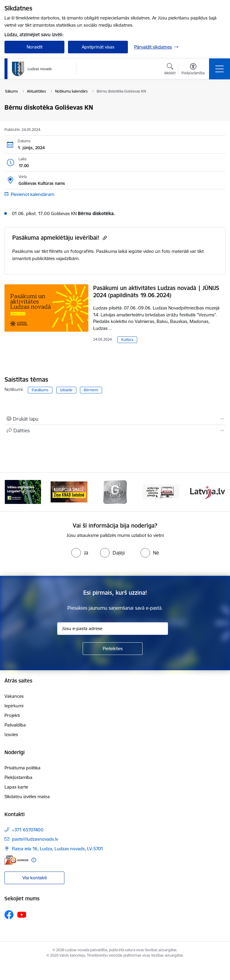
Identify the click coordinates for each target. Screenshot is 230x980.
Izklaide (66, 390)
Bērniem (91, 390)
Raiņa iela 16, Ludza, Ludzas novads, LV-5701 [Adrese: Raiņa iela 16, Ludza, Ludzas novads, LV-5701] (58, 849)
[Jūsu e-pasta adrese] (113, 629)
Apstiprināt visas (98, 47)
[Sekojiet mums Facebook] (9, 915)
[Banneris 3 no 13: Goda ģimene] (115, 491)
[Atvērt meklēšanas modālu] (170, 70)
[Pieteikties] (113, 649)
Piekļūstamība (18, 777)
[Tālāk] (218, 492)
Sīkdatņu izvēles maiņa (27, 796)
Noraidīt (35, 47)
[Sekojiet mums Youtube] (22, 914)
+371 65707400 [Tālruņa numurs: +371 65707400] (28, 830)
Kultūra (127, 340)
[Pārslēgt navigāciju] (220, 69)
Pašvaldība (15, 725)
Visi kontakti (35, 878)
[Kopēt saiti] (104, 238)
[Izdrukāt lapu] (115, 419)
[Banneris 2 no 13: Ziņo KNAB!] (69, 491)
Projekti (12, 715)
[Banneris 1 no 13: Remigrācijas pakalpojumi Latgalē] (23, 491)
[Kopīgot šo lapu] (115, 431)
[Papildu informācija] (34, 860)
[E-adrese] (16, 860)
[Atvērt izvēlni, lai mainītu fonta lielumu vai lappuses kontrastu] (193, 70)
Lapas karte (16, 787)
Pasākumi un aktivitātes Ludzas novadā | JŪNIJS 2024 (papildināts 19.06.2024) (156, 292)
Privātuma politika (22, 768)
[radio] (80, 553)
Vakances (14, 696)
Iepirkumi (14, 706)
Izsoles (11, 734)
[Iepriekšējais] (12, 492)
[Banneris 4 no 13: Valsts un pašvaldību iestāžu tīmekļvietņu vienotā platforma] (161, 491)
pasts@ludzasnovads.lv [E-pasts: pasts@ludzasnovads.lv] (35, 839)
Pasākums (40, 390)
